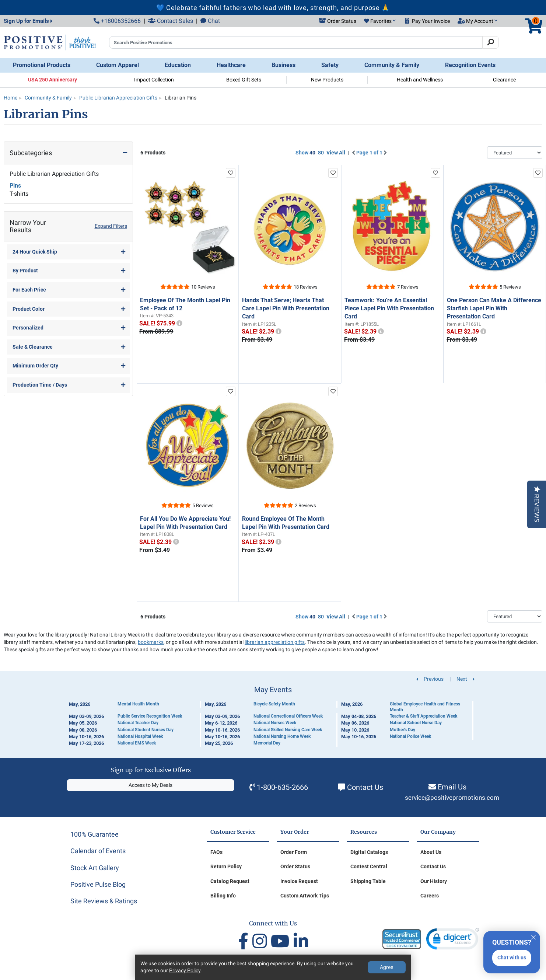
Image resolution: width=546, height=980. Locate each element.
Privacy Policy (185, 970)
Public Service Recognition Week (150, 716)
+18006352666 (117, 21)
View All (336, 153)
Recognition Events (470, 65)
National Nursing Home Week (282, 736)
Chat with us (512, 958)
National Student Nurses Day (146, 730)
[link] (453, 940)
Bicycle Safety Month (274, 704)
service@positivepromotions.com (452, 798)
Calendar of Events (98, 851)
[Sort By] (515, 153)
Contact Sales (171, 21)
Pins (15, 186)
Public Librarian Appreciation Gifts (54, 174)
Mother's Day (402, 730)
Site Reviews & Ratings (104, 901)
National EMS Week (137, 743)
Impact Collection (154, 80)
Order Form (294, 852)
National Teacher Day (138, 723)
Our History (434, 881)
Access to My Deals (150, 785)
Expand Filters (111, 226)
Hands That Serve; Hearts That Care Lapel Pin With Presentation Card (286, 308)
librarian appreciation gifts (275, 642)
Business (283, 65)
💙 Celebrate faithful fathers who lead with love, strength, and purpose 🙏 (273, 8)
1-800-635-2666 (282, 787)
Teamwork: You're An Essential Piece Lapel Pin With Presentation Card (389, 308)
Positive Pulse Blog (98, 884)
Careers (430, 896)
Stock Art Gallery (95, 868)
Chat (210, 21)
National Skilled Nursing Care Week (288, 730)
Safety (330, 65)
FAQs (216, 852)
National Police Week (410, 736)
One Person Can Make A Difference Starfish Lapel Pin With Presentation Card (494, 308)
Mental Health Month (138, 704)
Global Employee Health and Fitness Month (425, 707)
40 (312, 153)
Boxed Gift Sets (244, 80)
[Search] (491, 42)
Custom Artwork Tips (305, 896)
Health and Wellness (420, 80)
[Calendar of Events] (273, 716)
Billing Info (223, 896)
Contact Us (365, 787)
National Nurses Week (275, 723)
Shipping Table (368, 881)
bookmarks (151, 642)
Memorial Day (267, 743)
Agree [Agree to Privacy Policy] (386, 967)
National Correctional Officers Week (288, 716)
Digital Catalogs (369, 852)
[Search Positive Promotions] (296, 42)
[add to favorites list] (231, 173)
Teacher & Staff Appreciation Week (423, 716)
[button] (380, 21)
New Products (327, 80)
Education (178, 65)
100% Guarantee (94, 834)
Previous (430, 679)
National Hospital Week (140, 736)
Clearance (504, 80)
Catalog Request (230, 881)
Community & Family (392, 65)
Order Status (295, 866)
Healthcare (231, 65)
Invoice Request (299, 881)
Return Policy (226, 866)
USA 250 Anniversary (52, 80)
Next (465, 679)
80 (321, 153)
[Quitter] (533, 936)
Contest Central (369, 866)
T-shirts (19, 194)
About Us (431, 852)
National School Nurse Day (416, 723)
